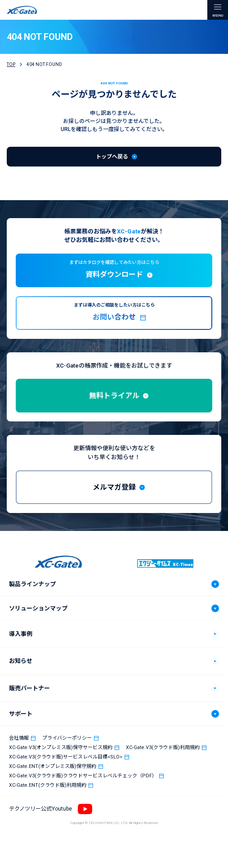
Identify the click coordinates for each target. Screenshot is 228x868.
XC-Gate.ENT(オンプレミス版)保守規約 (53, 766)
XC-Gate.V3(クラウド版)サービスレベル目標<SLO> (66, 757)
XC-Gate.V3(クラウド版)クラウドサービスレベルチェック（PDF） (83, 776)
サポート (21, 714)
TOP (11, 64)
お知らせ (21, 661)
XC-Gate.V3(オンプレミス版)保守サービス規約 (61, 747)
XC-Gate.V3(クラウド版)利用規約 (163, 747)
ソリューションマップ (38, 608)
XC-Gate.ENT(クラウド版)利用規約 (48, 785)
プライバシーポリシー (67, 738)
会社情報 (19, 738)
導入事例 (21, 634)
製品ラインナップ (32, 584)
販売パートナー (29, 688)
